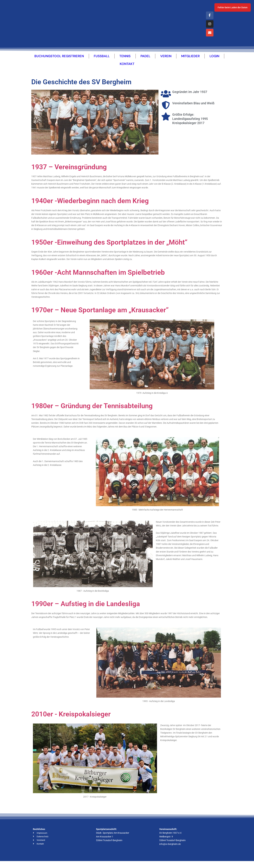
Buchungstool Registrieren (59, 61)
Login (214, 61)
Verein (166, 61)
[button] (35, 127)
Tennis (125, 61)
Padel (145, 61)
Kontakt (127, 68)
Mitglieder (190, 61)
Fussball (102, 61)
